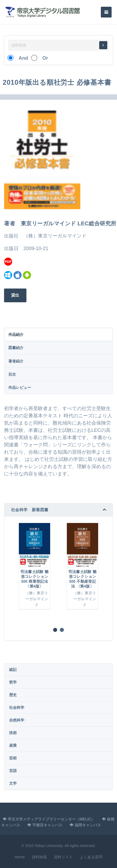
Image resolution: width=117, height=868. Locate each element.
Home (20, 857)
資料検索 (39, 857)
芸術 (13, 758)
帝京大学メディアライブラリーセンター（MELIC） (51, 819)
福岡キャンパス (88, 825)
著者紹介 (16, 361)
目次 (12, 374)
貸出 (15, 295)
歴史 (13, 695)
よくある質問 (91, 857)
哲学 (13, 682)
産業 (13, 745)
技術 (13, 733)
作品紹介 (16, 335)
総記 (13, 670)
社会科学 (17, 707)
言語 (13, 771)
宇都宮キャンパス (47, 825)
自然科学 (17, 720)
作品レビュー (20, 387)
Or (43, 58)
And (21, 58)
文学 (13, 783)
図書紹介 (16, 348)
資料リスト (63, 857)
